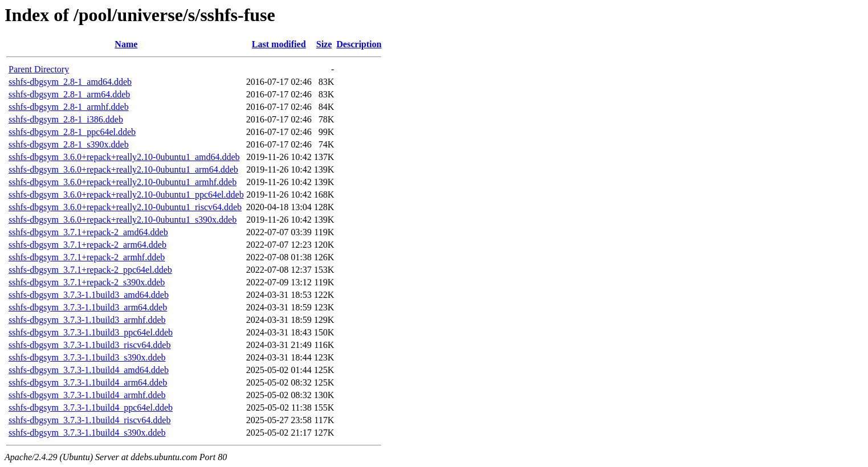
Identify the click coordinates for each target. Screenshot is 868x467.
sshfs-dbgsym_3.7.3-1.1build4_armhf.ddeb (87, 395)
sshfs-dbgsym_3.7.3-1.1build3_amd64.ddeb (89, 295)
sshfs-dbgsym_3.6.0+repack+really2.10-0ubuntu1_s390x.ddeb (123, 220)
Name (126, 44)
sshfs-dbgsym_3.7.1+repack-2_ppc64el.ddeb (90, 270)
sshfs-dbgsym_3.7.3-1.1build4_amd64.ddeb (89, 370)
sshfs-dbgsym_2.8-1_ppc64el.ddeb (72, 132)
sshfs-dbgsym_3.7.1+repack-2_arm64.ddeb (87, 245)
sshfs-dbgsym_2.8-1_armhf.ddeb (69, 107)
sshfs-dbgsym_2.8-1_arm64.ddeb (69, 94)
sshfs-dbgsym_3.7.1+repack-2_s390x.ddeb (87, 282)
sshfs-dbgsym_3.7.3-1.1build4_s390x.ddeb (87, 433)
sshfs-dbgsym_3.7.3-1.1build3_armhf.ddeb (87, 320)
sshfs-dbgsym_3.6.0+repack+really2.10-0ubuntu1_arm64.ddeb (123, 169)
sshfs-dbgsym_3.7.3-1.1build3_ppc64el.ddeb (91, 332)
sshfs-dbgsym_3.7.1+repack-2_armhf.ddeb (87, 257)
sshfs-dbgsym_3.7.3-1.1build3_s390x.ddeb (87, 357)
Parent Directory (39, 69)
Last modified (279, 44)
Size (324, 44)
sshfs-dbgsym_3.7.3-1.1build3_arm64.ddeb (88, 307)
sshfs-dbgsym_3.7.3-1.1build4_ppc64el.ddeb (91, 407)
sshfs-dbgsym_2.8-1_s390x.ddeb (69, 144)
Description (359, 44)
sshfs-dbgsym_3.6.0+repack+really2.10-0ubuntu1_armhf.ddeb (123, 182)
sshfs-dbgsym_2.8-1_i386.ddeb (66, 119)
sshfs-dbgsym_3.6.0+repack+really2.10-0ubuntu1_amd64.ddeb (124, 157)
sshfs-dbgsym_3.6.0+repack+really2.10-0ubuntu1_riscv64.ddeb (125, 207)
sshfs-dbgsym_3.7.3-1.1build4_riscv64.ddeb (89, 420)
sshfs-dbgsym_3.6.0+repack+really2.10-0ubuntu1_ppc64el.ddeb (126, 194)
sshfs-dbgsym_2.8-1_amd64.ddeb (70, 82)
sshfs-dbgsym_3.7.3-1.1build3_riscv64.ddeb (89, 345)
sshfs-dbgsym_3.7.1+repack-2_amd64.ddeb (88, 232)
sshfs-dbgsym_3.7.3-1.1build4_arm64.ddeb (88, 382)
